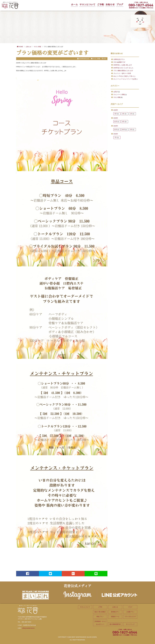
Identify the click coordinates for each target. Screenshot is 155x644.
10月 (123, 130)
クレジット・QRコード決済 (122, 73)
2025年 (116, 118)
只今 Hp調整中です (119, 62)
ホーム (74, 5)
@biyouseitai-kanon (28, 628)
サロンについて (87, 5)
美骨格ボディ (115, 612)
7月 (115, 137)
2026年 (116, 110)
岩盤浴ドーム (115, 617)
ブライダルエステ (130, 617)
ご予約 (100, 5)
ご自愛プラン (130, 612)
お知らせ (110, 5)
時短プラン (100, 617)
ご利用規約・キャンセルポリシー (100, 623)
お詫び (116, 92)
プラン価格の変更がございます (123, 71)
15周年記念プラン (119, 59)
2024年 (116, 126)
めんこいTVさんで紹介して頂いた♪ (124, 76)
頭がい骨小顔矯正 (100, 612)
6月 (123, 122)
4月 (115, 114)
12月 (115, 122)
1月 (131, 114)
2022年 (116, 134)
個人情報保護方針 (115, 624)
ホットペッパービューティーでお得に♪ (126, 79)
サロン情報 (117, 97)
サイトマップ (130, 624)
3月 (123, 114)
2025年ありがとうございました (123, 68)
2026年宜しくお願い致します (123, 65)
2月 (131, 130)
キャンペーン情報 (119, 95)
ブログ (120, 5)
